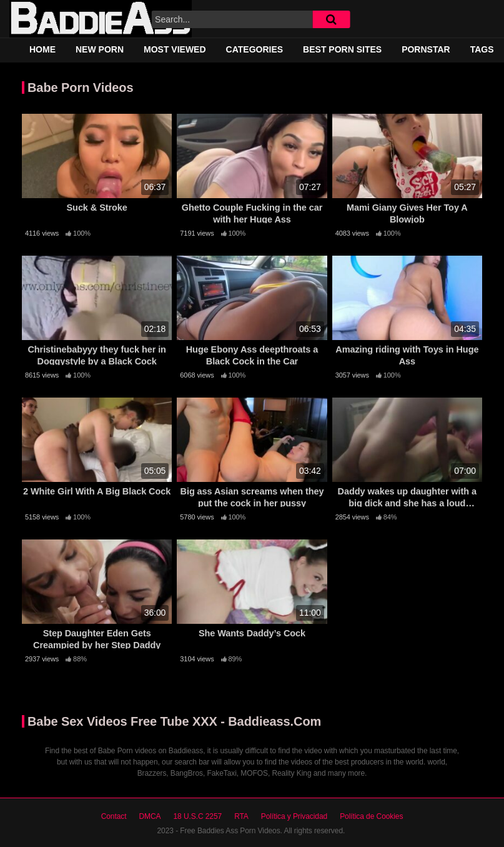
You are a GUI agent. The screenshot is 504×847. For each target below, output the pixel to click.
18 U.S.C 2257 (197, 816)
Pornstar (426, 49)
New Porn (100, 49)
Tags (482, 49)
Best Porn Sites (342, 49)
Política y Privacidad (294, 816)
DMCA (150, 816)
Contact (114, 816)
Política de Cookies (371, 816)
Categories (255, 49)
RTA (241, 816)
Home (42, 49)
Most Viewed (175, 49)
